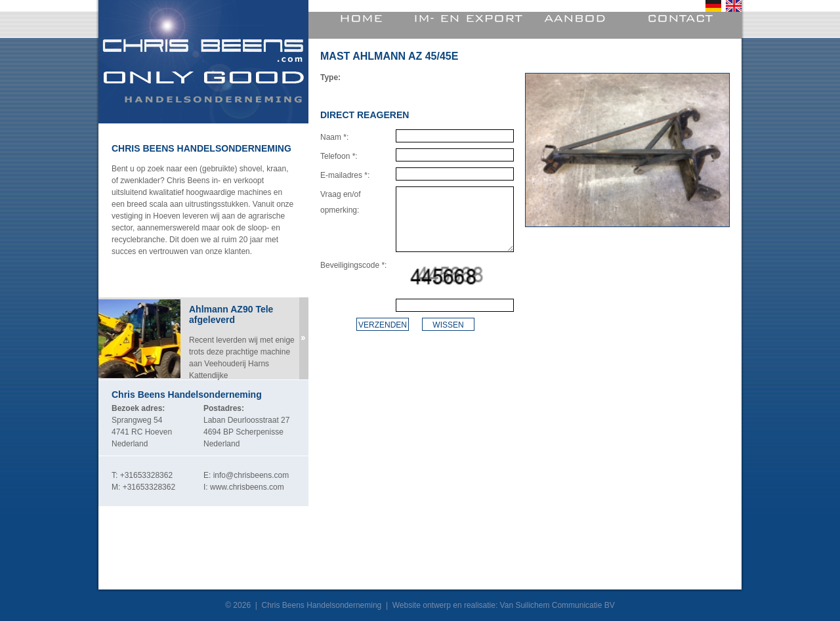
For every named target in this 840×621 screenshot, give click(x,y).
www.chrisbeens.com (247, 487)
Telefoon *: (339, 156)
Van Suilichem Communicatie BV (557, 605)
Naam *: (334, 137)
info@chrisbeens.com (251, 475)
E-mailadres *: (345, 175)
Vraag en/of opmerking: (341, 202)
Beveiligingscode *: (353, 265)
